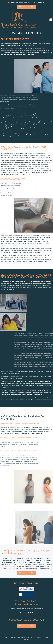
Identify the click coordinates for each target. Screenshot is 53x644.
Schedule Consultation (26, 7)
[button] (51, 20)
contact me (14, 566)
